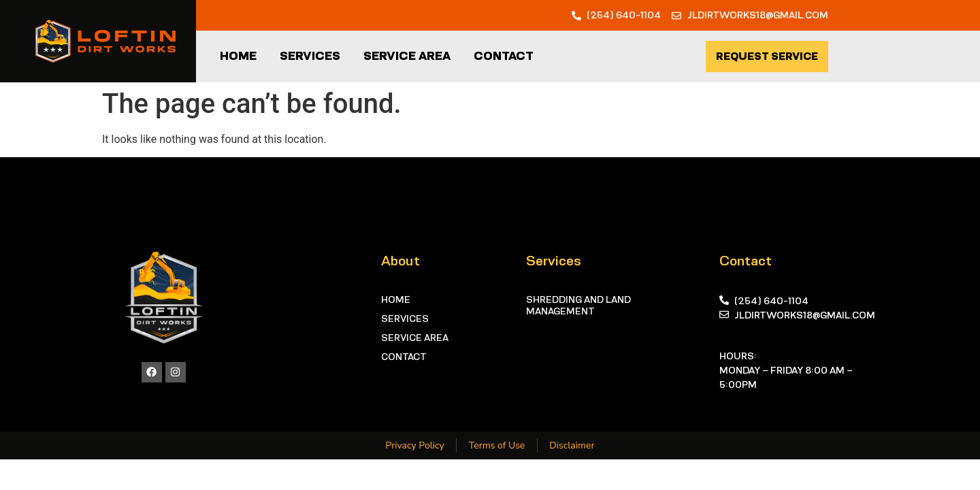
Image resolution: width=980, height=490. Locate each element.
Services (310, 56)
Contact (504, 56)
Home (238, 56)
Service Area (407, 56)
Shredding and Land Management (578, 305)
